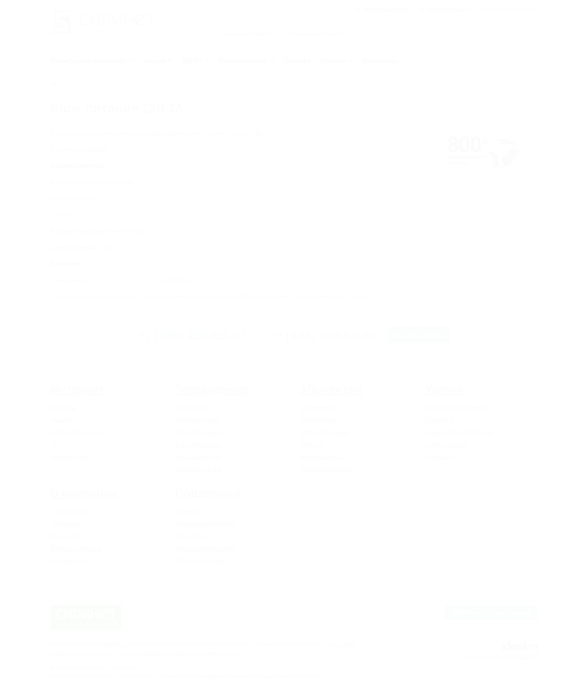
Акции (154, 60)
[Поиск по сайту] (481, 33)
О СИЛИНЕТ (69, 511)
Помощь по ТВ (198, 469)
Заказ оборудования (459, 432)
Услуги (333, 60)
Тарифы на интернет (88, 60)
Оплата (297, 60)
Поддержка (208, 493)
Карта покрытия (77, 432)
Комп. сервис (447, 444)
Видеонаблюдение (455, 407)
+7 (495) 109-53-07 (445, 9)
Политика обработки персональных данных (177, 652)
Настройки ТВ (198, 456)
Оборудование (149, 84)
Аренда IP (441, 456)
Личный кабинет (313, 34)
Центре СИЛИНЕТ (122, 280)
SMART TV (192, 407)
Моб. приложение (204, 548)
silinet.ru (115, 644)
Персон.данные (76, 548)
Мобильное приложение (491, 613)
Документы (69, 560)
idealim (528, 656)
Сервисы (439, 420)
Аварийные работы (206, 523)
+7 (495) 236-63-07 (381, 9)
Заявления (317, 407)
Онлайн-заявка (242, 34)
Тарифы (63, 407)
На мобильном (199, 432)
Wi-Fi (192, 60)
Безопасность (323, 456)
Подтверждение (326, 469)
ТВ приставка (197, 420)
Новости (189, 511)
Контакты (380, 60)
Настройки (318, 420)
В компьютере (198, 444)
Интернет (77, 389)
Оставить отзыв (200, 560)
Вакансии (66, 536)
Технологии (69, 456)
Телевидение (243, 60)
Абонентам (91, 84)
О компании (84, 493)
